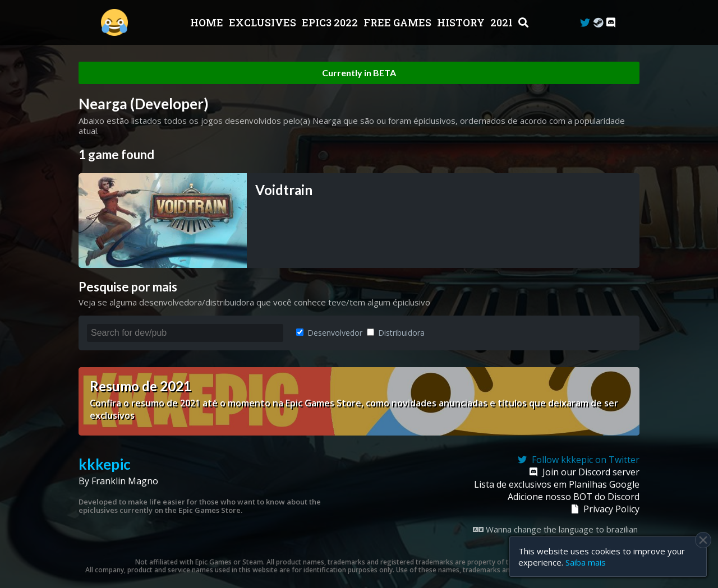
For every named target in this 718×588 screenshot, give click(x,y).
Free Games (399, 22)
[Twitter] (585, 23)
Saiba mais (586, 562)
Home (208, 22)
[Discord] (611, 23)
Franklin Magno (125, 481)
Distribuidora (396, 333)
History (462, 22)
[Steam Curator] (598, 23)
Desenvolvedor (329, 333)
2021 (503, 22)
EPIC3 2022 (331, 22)
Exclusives (264, 22)
